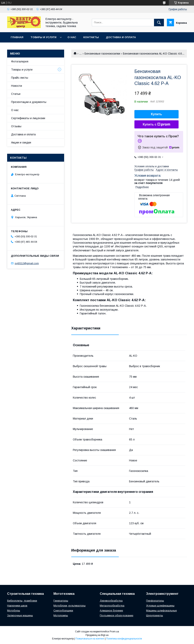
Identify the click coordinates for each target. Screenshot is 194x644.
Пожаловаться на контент (90, 639)
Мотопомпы (61, 615)
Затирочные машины (20, 615)
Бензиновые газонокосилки (102, 54)
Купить (157, 114)
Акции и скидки (21, 142)
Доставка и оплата (121, 37)
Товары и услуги (43, 37)
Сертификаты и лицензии (28, 118)
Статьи (16, 94)
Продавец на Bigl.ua (97, 635)
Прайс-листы (20, 78)
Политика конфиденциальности (124, 639)
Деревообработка (111, 601)
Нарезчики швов (17, 606)
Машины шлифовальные (161, 611)
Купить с (156, 124)
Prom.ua (114, 632)
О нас (72, 37)
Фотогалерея (20, 61)
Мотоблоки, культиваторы (69, 606)
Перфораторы (155, 601)
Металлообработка (112, 606)
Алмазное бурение (111, 611)
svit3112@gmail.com (27, 263)
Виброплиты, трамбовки (22, 601)
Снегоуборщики (63, 611)
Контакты (91, 37)
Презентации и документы (29, 102)
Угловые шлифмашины (160, 606)
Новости (17, 86)
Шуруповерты (155, 615)
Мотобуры (14, 611)
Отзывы (16, 126)
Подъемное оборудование (116, 615)
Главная (17, 37)
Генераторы (61, 601)
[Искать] (159, 23)
